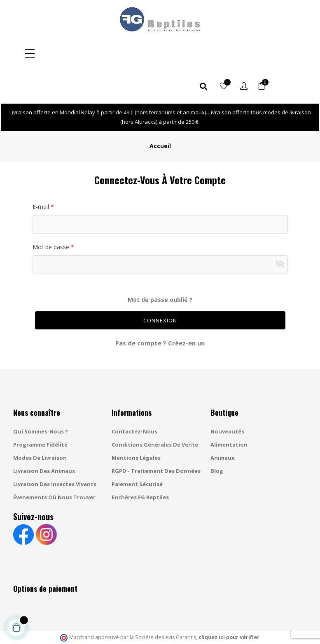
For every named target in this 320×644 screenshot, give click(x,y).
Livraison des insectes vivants (55, 451)
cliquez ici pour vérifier (229, 604)
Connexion (160, 287)
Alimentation (229, 412)
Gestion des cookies (218, 630)
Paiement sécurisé (137, 451)
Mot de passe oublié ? (160, 267)
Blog (217, 438)
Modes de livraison (40, 425)
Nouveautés (227, 398)
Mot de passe (52, 214)
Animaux (223, 425)
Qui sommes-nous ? (41, 398)
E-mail (42, 174)
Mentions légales (136, 425)
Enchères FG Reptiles (140, 464)
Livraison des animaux (44, 438)
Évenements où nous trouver (54, 464)
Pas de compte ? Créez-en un (160, 310)
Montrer (282, 232)
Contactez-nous (134, 398)
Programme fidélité (40, 412)
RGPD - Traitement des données (156, 438)
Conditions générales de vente (155, 412)
